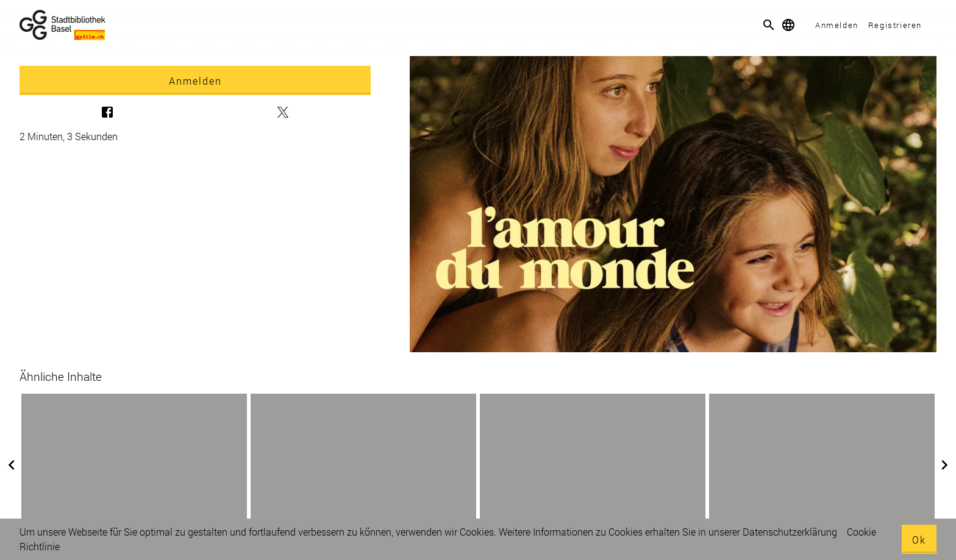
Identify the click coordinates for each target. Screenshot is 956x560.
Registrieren (895, 25)
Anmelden (837, 25)
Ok (919, 540)
